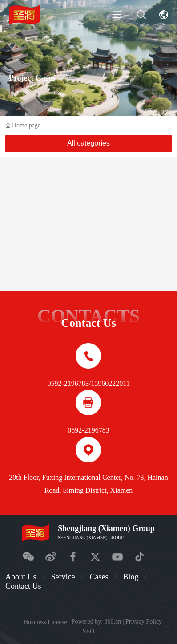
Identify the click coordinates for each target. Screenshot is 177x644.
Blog (131, 577)
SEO (89, 631)
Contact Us (23, 586)
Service (63, 577)
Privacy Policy (144, 622)
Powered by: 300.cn (97, 622)
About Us (21, 577)
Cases (99, 577)
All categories (88, 143)
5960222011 (112, 383)
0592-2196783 (68, 383)
